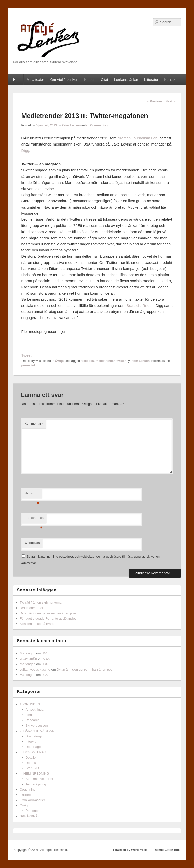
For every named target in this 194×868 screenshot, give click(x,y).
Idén (29, 715)
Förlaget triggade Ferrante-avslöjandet (48, 618)
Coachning (28, 789)
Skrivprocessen (37, 725)
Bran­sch (134, 306)
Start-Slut (32, 768)
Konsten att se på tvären (38, 624)
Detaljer (31, 757)
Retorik (31, 763)
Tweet (27, 355)
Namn (32, 495)
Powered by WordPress (130, 850)
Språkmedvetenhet (39, 779)
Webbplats (32, 543)
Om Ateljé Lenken (64, 80)
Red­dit (148, 306)
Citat (104, 80)
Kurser (89, 80)
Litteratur (151, 80)
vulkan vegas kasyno (35, 669)
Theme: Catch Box (166, 850)
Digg (25, 150)
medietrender (105, 361)
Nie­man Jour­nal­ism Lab (138, 138)
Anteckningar (35, 710)
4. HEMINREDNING (34, 774)
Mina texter (35, 80)
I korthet (26, 795)
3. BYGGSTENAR (33, 752)
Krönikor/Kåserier (32, 800)
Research (33, 720)
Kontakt (170, 80)
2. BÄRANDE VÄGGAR (37, 731)
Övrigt (59, 361)
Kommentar (34, 424)
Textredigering (36, 784)
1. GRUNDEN (30, 704)
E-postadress (34, 519)
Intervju (31, 742)
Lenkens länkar (126, 80)
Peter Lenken (71, 125)
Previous (154, 101)
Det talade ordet (31, 608)
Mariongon (27, 653)
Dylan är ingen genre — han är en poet (48, 613)
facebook (87, 361)
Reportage (33, 747)
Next (171, 101)
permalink (29, 365)
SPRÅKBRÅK (30, 816)
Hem (17, 80)
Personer (32, 811)
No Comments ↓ (97, 125)
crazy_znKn (28, 659)
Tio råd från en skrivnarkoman (41, 603)
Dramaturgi (34, 736)
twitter (121, 361)
